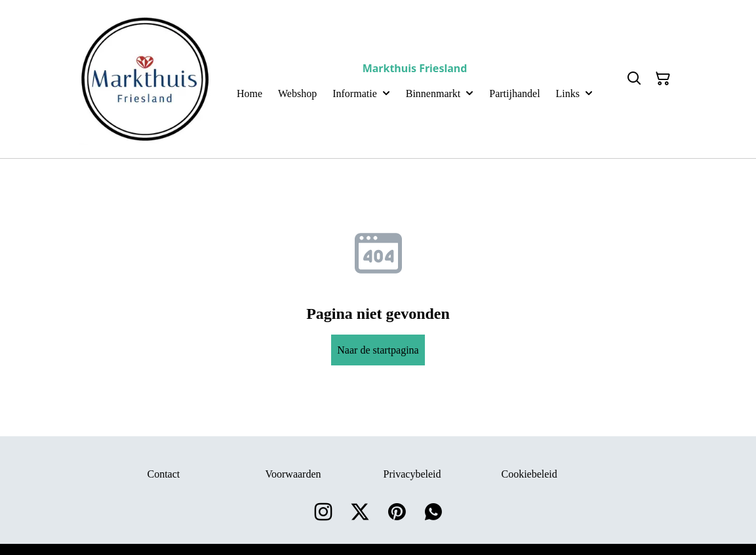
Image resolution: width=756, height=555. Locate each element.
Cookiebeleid (529, 474)
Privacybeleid (412, 474)
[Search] (634, 79)
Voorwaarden (293, 474)
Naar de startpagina (378, 350)
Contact (164, 474)
